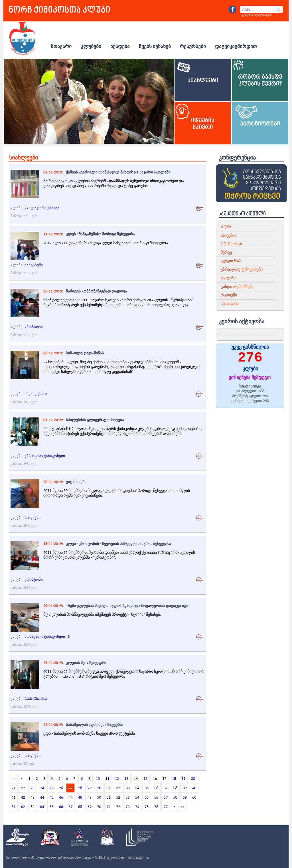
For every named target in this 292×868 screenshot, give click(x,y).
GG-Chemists (232, 244)
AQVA (226, 227)
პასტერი (229, 278)
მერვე (226, 252)
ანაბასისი (230, 304)
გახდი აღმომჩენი (237, 287)
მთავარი (61, 46)
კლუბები (91, 46)
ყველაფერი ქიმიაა (42, 208)
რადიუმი (33, 517)
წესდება (120, 46)
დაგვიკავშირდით (236, 46)
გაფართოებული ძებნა (257, 15)
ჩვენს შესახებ (155, 46)
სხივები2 (229, 236)
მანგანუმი (34, 265)
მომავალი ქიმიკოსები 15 (47, 636)
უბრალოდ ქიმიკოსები (45, 456)
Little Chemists (36, 698)
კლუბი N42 (231, 261)
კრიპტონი (34, 327)
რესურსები (193, 46)
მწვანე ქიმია (36, 394)
